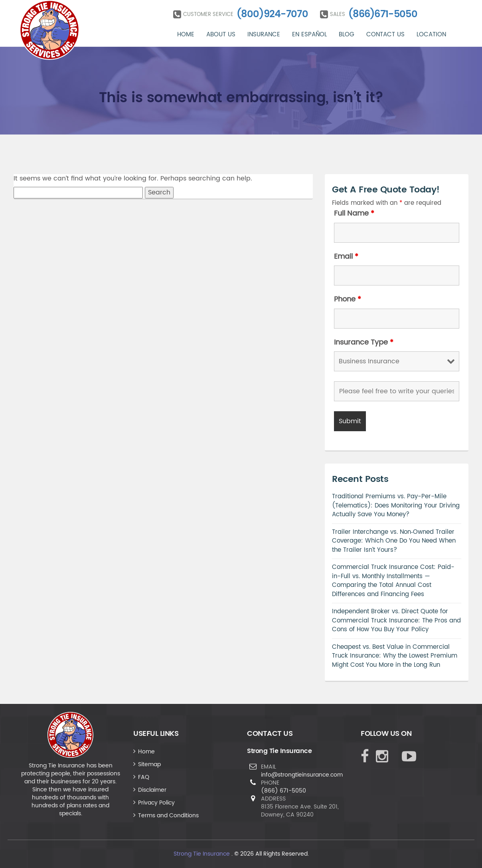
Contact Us (385, 35)
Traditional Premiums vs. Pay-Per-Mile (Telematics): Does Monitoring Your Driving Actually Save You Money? (396, 505)
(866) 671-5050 (283, 791)
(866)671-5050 (383, 14)
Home (186, 35)
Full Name (354, 214)
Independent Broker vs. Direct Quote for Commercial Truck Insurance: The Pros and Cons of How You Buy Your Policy (396, 620)
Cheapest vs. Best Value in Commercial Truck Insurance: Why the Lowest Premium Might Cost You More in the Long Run (395, 656)
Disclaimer (152, 790)
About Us (221, 35)
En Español (309, 35)
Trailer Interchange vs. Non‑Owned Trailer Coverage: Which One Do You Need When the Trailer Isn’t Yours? (394, 541)
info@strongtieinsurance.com (302, 775)
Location (431, 35)
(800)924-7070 (272, 14)
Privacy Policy (156, 803)
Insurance (264, 35)
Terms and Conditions (168, 815)
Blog (347, 35)
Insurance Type (364, 343)
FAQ (144, 777)
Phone (348, 299)
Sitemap (149, 764)
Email (346, 257)
